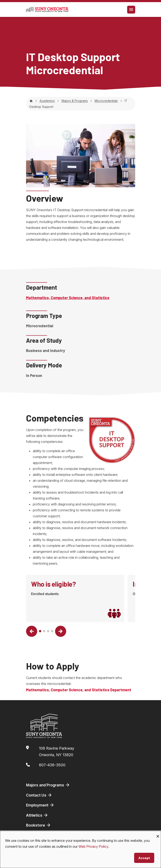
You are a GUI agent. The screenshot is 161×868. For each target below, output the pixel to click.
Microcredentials (106, 101)
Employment (40, 805)
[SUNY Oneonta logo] (47, 10)
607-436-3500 (52, 765)
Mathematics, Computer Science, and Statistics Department (79, 690)
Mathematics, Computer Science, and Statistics (68, 298)
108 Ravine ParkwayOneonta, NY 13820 (57, 752)
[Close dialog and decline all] (158, 833)
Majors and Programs (48, 785)
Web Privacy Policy (93, 846)
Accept (144, 858)
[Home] (31, 101)
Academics (47, 101)
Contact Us (39, 795)
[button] (32, 631)
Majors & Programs (75, 101)
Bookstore (39, 825)
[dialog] (80, 849)
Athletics (37, 815)
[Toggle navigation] (131, 10)
